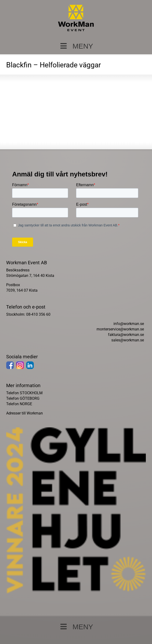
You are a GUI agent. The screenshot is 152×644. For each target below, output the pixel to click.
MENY (76, 46)
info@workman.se (129, 324)
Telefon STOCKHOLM (24, 393)
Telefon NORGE (19, 404)
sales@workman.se (128, 340)
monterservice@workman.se (120, 329)
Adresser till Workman (25, 413)
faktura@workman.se (126, 335)
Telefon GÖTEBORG (23, 398)
